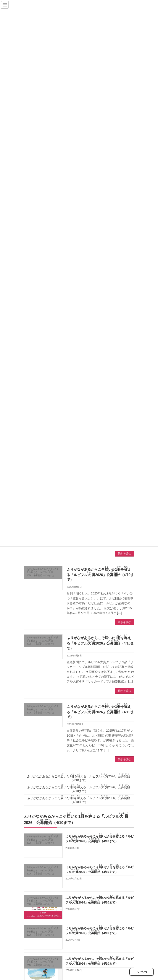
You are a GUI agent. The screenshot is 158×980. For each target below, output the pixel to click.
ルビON (142, 972)
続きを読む (124, 553)
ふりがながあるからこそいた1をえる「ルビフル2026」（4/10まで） (42, 572)
